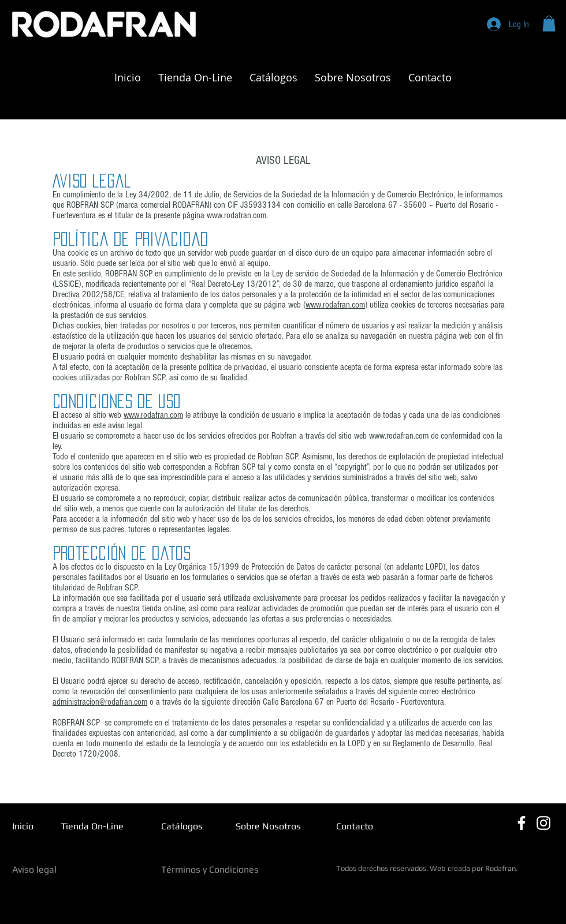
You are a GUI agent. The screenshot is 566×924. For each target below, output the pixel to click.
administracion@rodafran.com (100, 702)
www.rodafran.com (237, 215)
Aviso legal (34, 869)
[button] (549, 23)
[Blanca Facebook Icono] (522, 823)
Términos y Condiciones (210, 869)
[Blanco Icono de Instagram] (543, 823)
